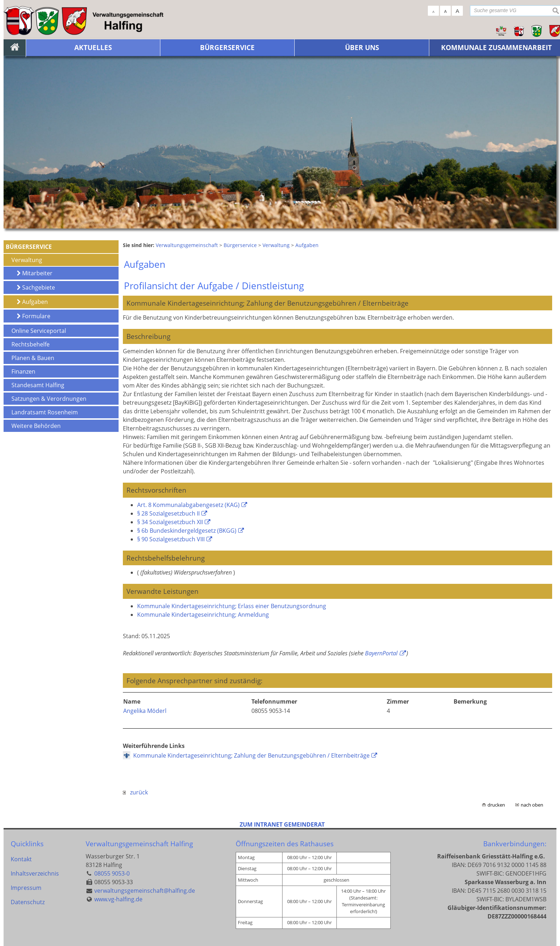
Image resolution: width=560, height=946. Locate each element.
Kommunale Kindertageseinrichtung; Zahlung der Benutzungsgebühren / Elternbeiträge (251, 755)
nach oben (532, 805)
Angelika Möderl (145, 711)
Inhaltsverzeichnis (35, 873)
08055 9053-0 (112, 873)
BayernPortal (381, 653)
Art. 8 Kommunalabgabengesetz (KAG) (188, 505)
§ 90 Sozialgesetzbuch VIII (171, 539)
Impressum (26, 888)
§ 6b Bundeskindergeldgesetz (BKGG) (187, 531)
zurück (135, 792)
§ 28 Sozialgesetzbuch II (168, 513)
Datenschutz (28, 902)
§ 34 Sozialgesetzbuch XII (170, 522)
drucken (496, 805)
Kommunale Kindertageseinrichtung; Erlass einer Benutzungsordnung (232, 606)
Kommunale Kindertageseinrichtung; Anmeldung (203, 615)
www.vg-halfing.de (118, 899)
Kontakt (21, 859)
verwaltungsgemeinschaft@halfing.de (145, 891)
